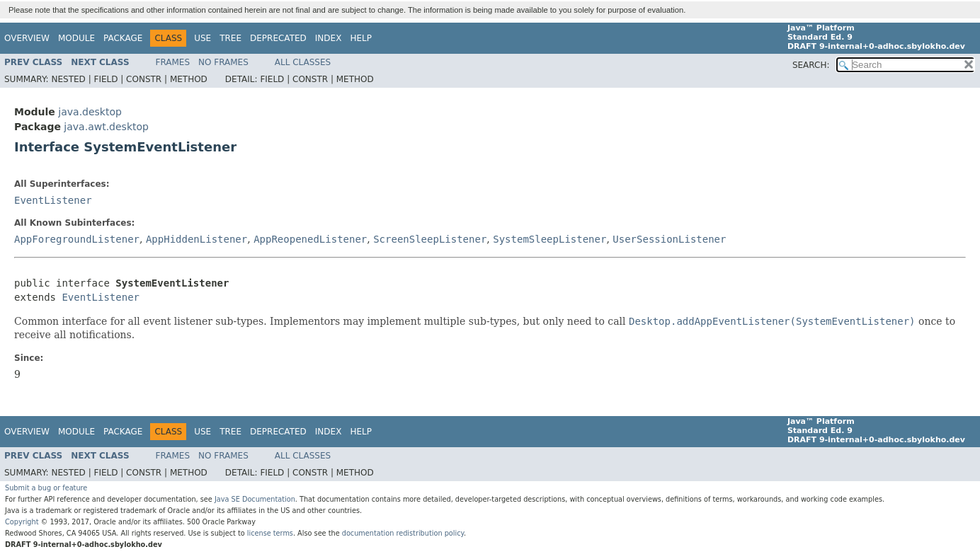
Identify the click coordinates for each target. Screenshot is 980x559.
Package (123, 38)
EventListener (53, 200)
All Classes (303, 62)
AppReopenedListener (310, 239)
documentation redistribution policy (403, 533)
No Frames (223, 62)
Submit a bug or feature (46, 488)
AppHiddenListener (196, 239)
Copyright (22, 522)
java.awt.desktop (106, 127)
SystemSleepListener (549, 239)
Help (361, 38)
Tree (230, 38)
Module (76, 38)
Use (203, 38)
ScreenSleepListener (430, 239)
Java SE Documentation (255, 499)
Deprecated (278, 38)
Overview (27, 38)
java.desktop (90, 112)
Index (329, 38)
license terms (270, 533)
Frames (173, 62)
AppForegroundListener (77, 239)
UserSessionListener (669, 239)
